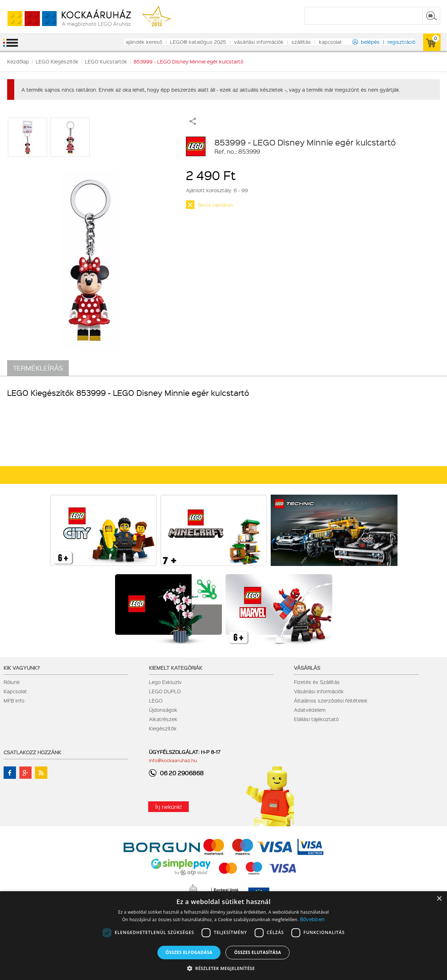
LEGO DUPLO (165, 691)
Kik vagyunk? (22, 668)
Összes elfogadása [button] (189, 952)
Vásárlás (307, 668)
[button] (224, 968)
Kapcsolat (15, 691)
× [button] (439, 899)
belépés (370, 42)
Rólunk (12, 682)
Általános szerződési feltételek (331, 700)
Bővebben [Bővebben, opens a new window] (312, 919)
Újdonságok (163, 710)
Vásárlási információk (319, 691)
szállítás (301, 42)
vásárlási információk (259, 42)
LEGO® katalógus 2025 (198, 42)
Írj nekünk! (168, 807)
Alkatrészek (163, 719)
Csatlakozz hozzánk (32, 752)
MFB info (14, 700)
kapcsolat (330, 42)
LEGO (156, 700)
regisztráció (401, 42)
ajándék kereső (144, 42)
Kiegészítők (163, 728)
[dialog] (223, 936)
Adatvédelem (310, 710)
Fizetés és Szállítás (317, 682)
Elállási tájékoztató (316, 719)
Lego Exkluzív (165, 682)
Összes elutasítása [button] (258, 952)
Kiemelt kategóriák (176, 668)
